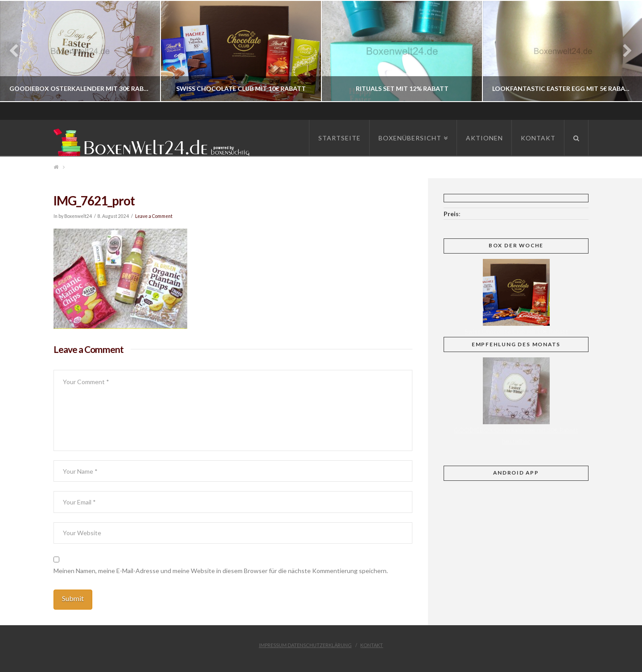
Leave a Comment (154, 216)
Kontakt (372, 645)
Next (623, 51)
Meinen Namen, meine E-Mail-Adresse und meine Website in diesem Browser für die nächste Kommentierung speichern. (221, 571)
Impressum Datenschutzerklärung (305, 645)
